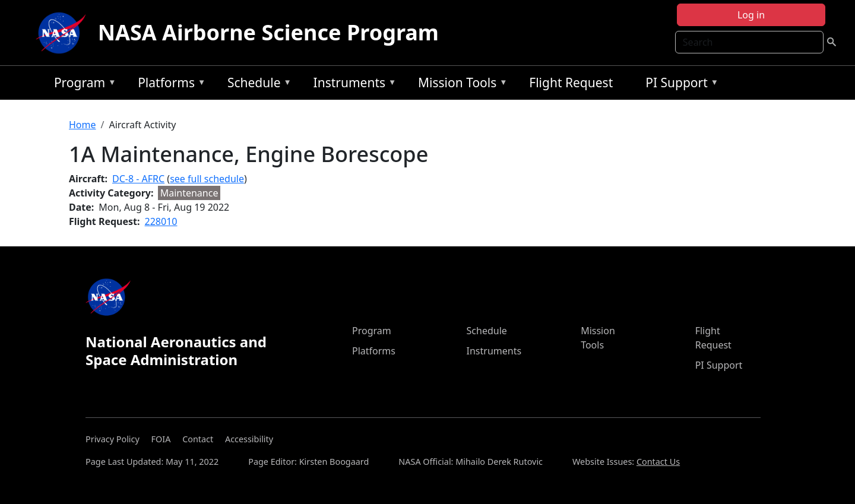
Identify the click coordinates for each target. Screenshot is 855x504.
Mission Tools (460, 85)
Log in (751, 15)
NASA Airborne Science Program (268, 32)
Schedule (256, 85)
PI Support (679, 85)
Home (83, 125)
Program (82, 85)
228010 (161, 221)
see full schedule (207, 179)
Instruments (352, 85)
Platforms (169, 85)
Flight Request (571, 83)
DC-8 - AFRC (138, 179)
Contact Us (658, 462)
